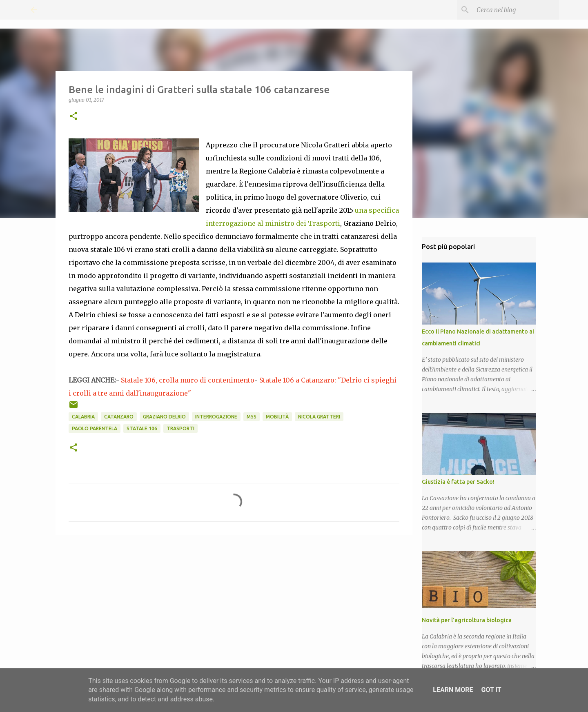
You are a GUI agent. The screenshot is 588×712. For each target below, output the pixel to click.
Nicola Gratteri (319, 417)
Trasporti (180, 428)
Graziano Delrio (164, 417)
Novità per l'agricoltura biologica (467, 620)
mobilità (277, 417)
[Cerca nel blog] (516, 10)
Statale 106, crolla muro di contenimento (188, 380)
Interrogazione (216, 417)
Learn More (453, 690)
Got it (491, 690)
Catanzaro (119, 417)
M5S (252, 417)
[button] (73, 117)
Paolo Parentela (95, 428)
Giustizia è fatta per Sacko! (458, 482)
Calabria (83, 417)
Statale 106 (142, 428)
